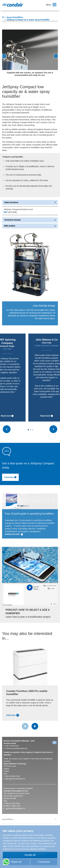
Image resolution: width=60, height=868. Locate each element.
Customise (44, 862)
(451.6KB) (10, 212)
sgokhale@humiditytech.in (15, 808)
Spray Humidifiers (15, 17)
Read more (7, 416)
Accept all (30, 855)
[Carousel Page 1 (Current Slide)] (28, 430)
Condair (12, 5)
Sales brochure (30, 202)
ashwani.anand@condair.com (17, 748)
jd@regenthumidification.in (15, 779)
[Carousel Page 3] (33, 430)
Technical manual (30, 220)
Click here (10, 477)
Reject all (16, 862)
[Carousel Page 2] (31, 430)
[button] (54, 57)
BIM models (30, 226)
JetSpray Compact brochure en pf (18, 209)
